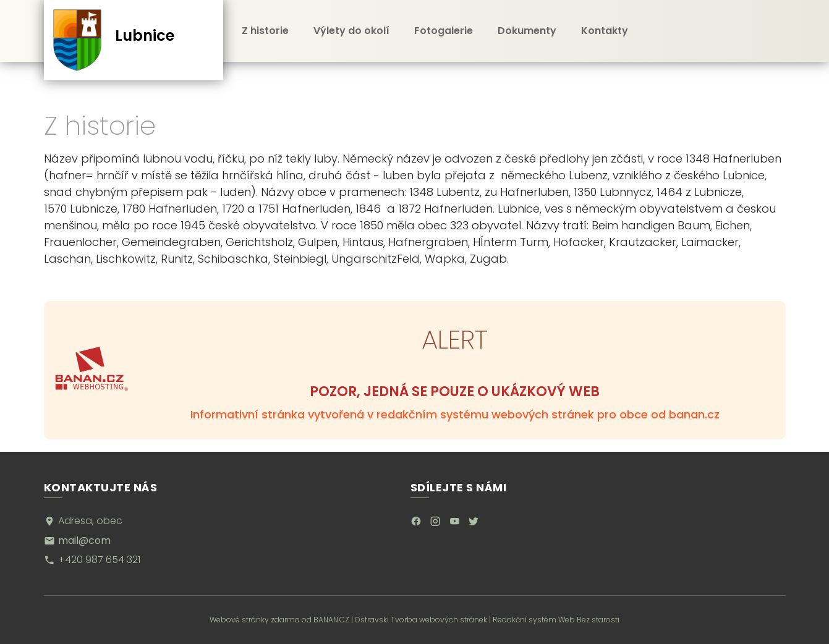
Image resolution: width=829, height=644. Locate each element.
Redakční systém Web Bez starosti (556, 620)
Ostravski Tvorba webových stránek (421, 620)
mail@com (84, 540)
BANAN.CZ (331, 620)
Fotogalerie (444, 31)
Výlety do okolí (351, 31)
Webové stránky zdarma (255, 620)
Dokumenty (527, 31)
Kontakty (605, 31)
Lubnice (145, 36)
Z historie (265, 31)
